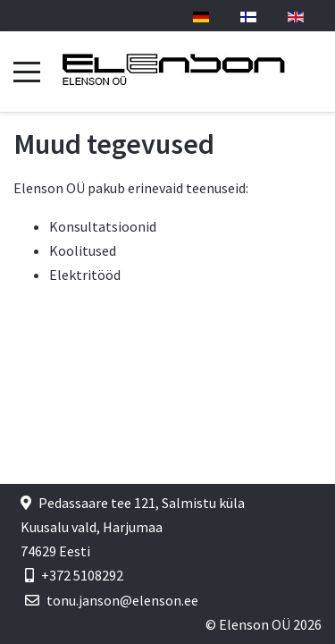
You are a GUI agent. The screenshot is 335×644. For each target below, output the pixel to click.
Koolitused (83, 250)
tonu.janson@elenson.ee (122, 600)
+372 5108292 (82, 575)
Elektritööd (85, 275)
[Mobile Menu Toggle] (27, 72)
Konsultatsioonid (103, 226)
